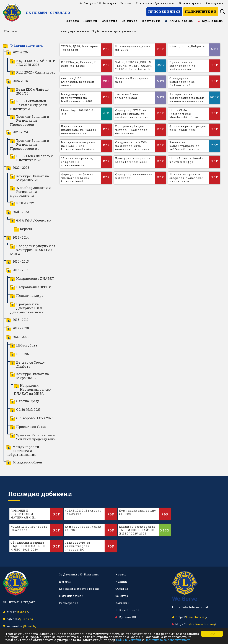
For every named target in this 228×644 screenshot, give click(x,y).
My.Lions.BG (211, 21)
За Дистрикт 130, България (98, 3)
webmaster (20, 626)
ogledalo (18, 619)
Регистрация (215, 3)
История (126, 3)
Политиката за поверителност (167, 640)
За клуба (130, 21)
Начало (72, 21)
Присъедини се (164, 11)
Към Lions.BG (179, 21)
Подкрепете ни (201, 11)
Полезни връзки (191, 3)
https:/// (16, 612)
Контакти (151, 21)
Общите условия (129, 640)
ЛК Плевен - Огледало (48, 13)
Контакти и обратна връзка (155, 3)
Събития (110, 21)
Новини (90, 21)
